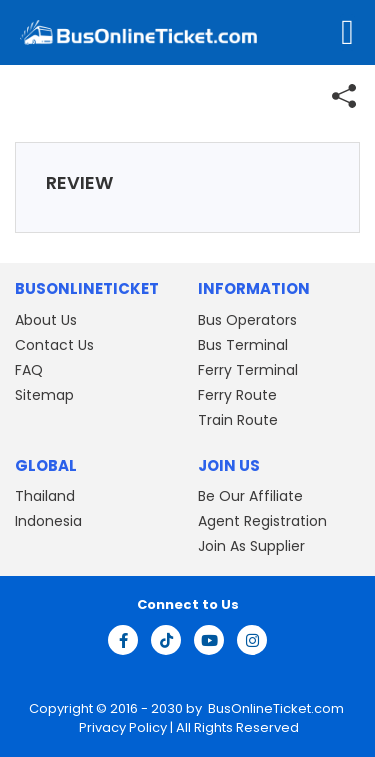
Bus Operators (247, 320)
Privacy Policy (121, 727)
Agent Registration (262, 521)
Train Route (238, 420)
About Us (46, 320)
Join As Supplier (251, 546)
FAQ (29, 370)
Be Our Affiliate (250, 496)
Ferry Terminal (248, 370)
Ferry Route (237, 395)
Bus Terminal (243, 345)
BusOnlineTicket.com (276, 708)
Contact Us (54, 345)
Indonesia (48, 521)
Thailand (45, 496)
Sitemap (44, 395)
